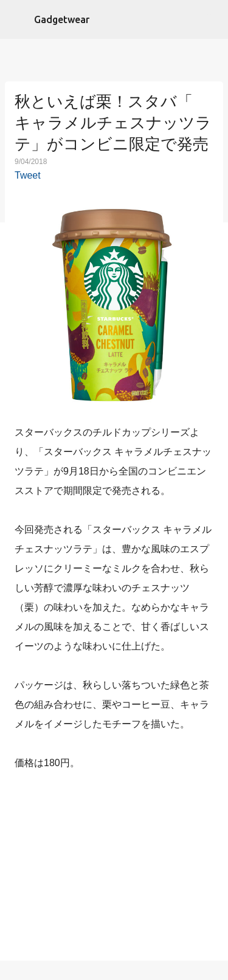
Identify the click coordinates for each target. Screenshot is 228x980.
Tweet (28, 175)
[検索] (211, 19)
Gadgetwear (62, 19)
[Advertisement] (114, 868)
